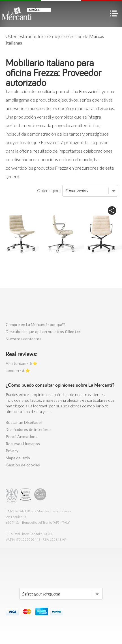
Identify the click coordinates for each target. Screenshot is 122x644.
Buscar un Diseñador (24, 422)
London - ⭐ (18, 370)
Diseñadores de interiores (29, 429)
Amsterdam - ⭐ (22, 363)
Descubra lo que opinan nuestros (43, 332)
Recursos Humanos (23, 444)
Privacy (12, 451)
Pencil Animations (22, 436)
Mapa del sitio (18, 458)
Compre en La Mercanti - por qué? (35, 324)
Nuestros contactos (23, 339)
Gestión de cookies (23, 465)
